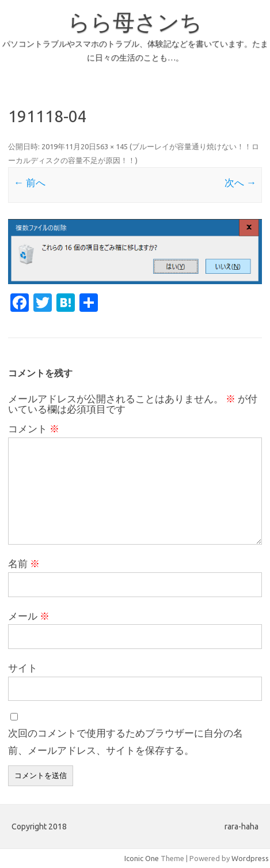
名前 (24, 563)
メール (29, 616)
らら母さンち (135, 22)
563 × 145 (112, 146)
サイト (23, 668)
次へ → (240, 182)
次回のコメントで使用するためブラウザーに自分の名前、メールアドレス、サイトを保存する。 (126, 741)
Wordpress (250, 858)
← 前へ (30, 182)
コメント (34, 429)
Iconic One (142, 858)
